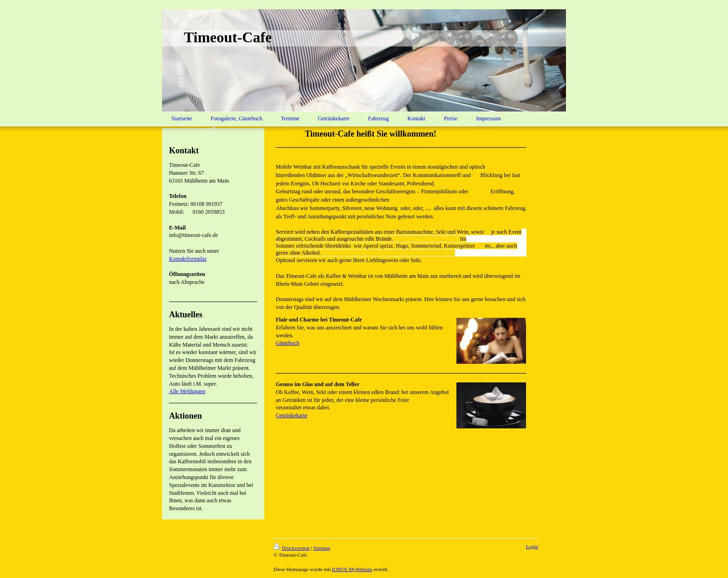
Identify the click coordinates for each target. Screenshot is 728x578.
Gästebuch (288, 343)
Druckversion (292, 548)
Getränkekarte (292, 415)
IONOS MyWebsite (352, 569)
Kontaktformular (188, 259)
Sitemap (322, 548)
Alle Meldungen (187, 391)
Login (532, 546)
